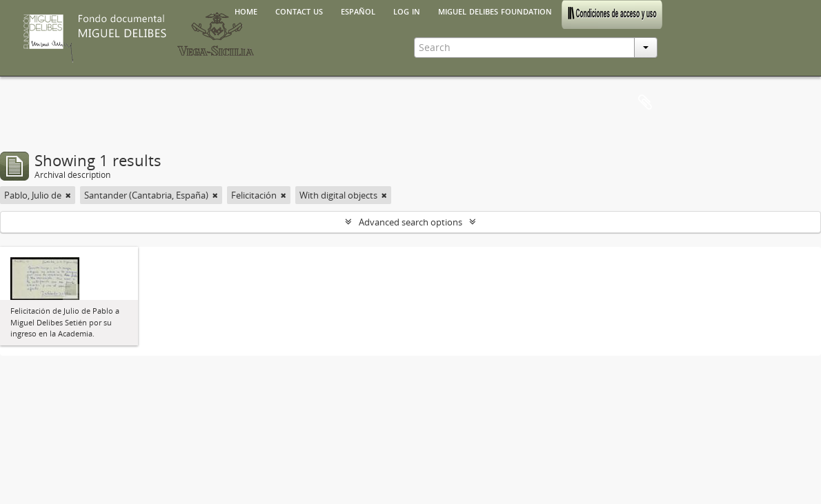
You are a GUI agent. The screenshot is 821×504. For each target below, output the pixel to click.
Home (246, 10)
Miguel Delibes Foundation (495, 10)
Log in (407, 10)
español (358, 10)
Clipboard (645, 103)
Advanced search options (410, 222)
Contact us (299, 10)
